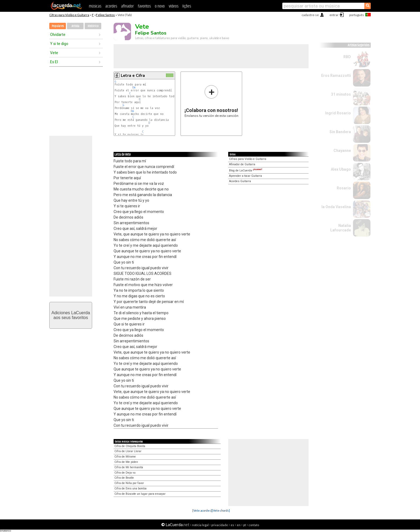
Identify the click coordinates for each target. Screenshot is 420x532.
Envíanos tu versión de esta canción (211, 101)
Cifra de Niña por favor (129, 483)
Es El (54, 62)
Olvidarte (58, 35)
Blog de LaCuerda (246, 171)
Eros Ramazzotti (336, 76)
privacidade (220, 525)
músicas (95, 6)
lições (187, 6)
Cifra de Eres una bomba (130, 488)
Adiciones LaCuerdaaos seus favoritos (71, 315)
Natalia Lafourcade (341, 228)
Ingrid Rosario (338, 113)
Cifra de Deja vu (125, 473)
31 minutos (341, 94)
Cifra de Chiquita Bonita (130, 446)
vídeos (174, 6)
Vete (54, 53)
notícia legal (200, 525)
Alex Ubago (341, 169)
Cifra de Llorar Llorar (128, 451)
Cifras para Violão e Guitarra (69, 15)
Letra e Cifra (133, 76)
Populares (58, 26)
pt (245, 525)
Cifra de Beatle (124, 478)
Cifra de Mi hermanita (129, 467)
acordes (111, 6)
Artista (75, 26)
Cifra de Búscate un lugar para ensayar (140, 494)
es (232, 525)
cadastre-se (310, 15)
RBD (347, 57)
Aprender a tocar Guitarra (245, 176)
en (239, 525)
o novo (160, 6)
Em (134, 87)
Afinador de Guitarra (242, 164)
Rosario (344, 188)
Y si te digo (59, 44)
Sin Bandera (340, 132)
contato (254, 525)
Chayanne (342, 151)
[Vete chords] (221, 510)
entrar (334, 15)
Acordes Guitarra (240, 181)
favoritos (144, 6)
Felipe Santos (105, 15)
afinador (127, 6)
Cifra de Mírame (125, 457)
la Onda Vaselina (336, 207)
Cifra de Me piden (126, 462)
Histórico (93, 26)
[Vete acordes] (202, 510)
